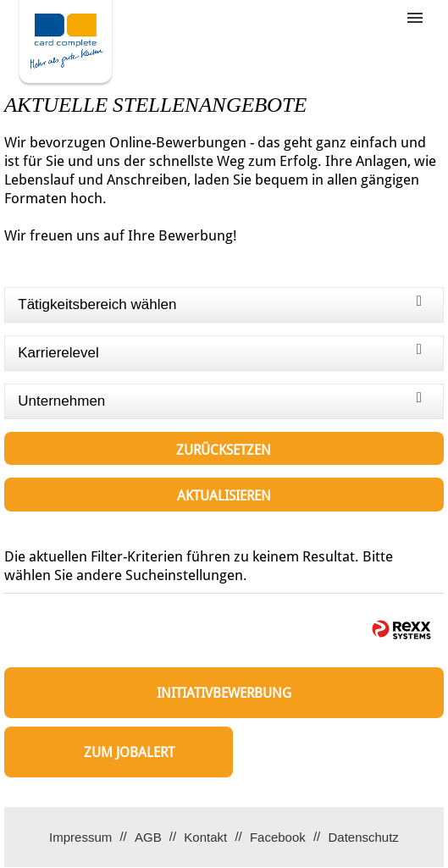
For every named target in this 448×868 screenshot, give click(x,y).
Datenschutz (363, 837)
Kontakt (205, 837)
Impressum (80, 837)
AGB (148, 837)
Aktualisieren (224, 496)
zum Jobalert (129, 752)
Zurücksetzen (224, 450)
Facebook (278, 837)
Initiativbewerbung (224, 693)
